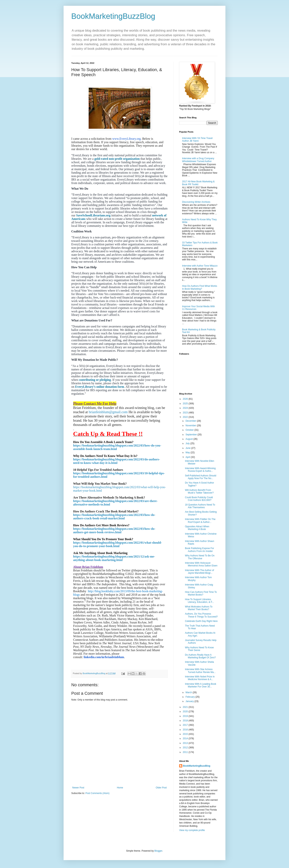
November (191, 426)
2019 (186, 716)
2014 (186, 738)
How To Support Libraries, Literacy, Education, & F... (199, 601)
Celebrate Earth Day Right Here (201, 621)
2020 (186, 712)
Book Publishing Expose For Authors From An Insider (200, 550)
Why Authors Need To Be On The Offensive (200, 557)
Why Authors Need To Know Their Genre (199, 649)
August (189, 439)
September (192, 435)
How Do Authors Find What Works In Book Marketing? (200, 287)
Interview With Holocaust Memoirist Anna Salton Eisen (201, 564)
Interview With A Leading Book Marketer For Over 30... (201, 685)
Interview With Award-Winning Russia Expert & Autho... (200, 470)
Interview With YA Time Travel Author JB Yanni (197, 140)
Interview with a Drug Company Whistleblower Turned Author (198, 160)
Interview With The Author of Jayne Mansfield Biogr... (200, 572)
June (188, 448)
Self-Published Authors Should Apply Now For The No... (201, 477)
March (189, 692)
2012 (186, 748)
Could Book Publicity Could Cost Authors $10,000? (199, 499)
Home (120, 788)
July (188, 443)
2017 (186, 725)
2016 (186, 730)
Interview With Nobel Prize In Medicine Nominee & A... (200, 678)
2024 (186, 408)
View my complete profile (192, 830)
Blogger (158, 851)
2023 (186, 413)
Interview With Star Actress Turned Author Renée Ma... (200, 671)
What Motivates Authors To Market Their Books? (199, 608)
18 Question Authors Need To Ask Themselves (200, 506)
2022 (186, 417)
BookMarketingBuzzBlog (113, 16)
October (190, 430)
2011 (186, 752)
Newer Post (78, 788)
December (191, 421)
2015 (186, 734)
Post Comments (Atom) (97, 793)
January (190, 701)
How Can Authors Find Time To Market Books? (201, 593)
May (188, 453)
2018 (186, 721)
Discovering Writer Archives (196, 202)
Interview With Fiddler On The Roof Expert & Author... (200, 521)
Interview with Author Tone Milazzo (200, 266)
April (188, 457)
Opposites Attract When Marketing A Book (197, 528)
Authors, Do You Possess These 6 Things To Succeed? (201, 615)
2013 (186, 743)
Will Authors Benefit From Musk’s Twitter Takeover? (199, 491)
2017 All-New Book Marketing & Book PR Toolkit (198, 183)
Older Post (161, 788)
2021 (186, 707)
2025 (186, 404)
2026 (186, 399)
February (190, 697)
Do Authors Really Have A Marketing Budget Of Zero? (200, 656)
